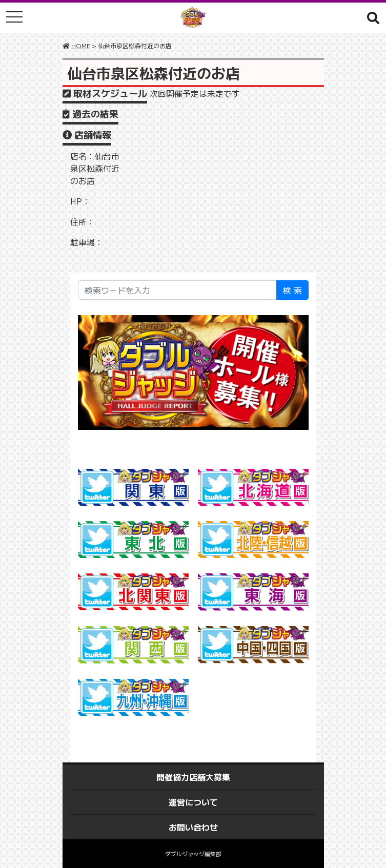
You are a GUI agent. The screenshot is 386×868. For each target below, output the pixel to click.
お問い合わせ (193, 827)
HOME (81, 45)
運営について (193, 802)
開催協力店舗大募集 (193, 777)
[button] (373, 17)
